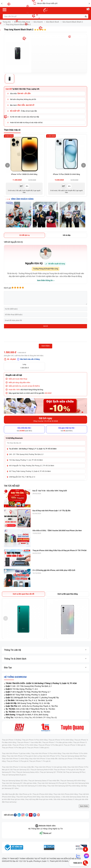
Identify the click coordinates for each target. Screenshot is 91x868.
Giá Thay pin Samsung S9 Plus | (74, 772)
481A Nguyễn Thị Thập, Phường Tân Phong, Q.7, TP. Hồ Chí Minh (32, 466)
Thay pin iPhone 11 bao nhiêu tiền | (30, 742)
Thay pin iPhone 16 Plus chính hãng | (35, 740)
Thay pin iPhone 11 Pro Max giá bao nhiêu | (58, 742)
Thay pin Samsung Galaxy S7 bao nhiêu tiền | (44, 781)
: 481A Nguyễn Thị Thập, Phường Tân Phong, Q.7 (28, 692)
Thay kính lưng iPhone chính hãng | (29, 797)
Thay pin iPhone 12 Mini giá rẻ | (75, 745)
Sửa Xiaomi (38, 22)
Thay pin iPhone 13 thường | (12, 740)
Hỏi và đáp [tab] (67, 235)
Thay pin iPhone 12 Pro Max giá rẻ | (51, 745)
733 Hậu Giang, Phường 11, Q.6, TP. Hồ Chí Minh (26, 460)
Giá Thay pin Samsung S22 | (20, 770)
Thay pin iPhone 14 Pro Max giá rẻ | (15, 748)
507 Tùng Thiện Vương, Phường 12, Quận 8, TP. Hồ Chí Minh (30, 471)
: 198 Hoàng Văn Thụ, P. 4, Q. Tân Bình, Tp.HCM (29, 700)
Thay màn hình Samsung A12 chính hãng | (32, 786)
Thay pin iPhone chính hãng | (43, 794)
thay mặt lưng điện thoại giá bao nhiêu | (40, 799)
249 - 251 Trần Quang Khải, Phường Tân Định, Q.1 (26, 454)
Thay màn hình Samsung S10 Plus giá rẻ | (52, 783)
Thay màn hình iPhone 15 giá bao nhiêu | (17, 753)
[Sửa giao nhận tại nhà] (67, 429)
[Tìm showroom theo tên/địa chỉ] (45, 443)
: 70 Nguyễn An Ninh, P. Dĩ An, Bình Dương (27, 715)
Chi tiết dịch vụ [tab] (24, 235)
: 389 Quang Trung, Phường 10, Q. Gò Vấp (28, 703)
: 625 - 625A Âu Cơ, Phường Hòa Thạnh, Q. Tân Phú (32, 706)
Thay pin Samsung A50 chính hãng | (73, 781)
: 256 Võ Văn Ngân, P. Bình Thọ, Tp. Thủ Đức (28, 712)
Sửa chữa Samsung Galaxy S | (64, 799)
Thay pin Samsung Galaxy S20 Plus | (74, 756)
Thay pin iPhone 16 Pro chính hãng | (62, 740)
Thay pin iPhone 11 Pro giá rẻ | (40, 761)
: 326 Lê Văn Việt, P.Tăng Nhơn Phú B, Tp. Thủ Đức (30, 709)
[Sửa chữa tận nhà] (24, 429)
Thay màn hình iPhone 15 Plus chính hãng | (47, 753)
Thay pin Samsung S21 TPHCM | (52, 772)
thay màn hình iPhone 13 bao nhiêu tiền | (44, 759)
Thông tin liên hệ (45, 650)
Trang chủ (7, 22)
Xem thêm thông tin (45, 280)
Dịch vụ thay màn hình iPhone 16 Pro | (47, 756)
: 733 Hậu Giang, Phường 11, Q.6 (22, 689)
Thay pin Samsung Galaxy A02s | (28, 772)
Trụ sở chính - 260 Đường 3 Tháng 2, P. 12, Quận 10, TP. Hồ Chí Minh (33, 449)
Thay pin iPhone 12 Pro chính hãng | (26, 745)
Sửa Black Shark (53, 22)
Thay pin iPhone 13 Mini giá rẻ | (38, 748)
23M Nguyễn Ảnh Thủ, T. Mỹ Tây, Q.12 (22, 477)
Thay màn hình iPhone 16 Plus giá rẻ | (20, 756)
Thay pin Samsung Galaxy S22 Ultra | (15, 781)
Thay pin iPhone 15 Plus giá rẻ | (18, 761)
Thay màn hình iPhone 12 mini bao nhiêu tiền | (18, 767)
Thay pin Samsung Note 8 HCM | (42, 770)
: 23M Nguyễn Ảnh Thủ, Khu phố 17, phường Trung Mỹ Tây (32, 698)
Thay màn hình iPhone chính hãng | (66, 794)
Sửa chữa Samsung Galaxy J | (52, 797)
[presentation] (24, 335)
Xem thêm (84, 806)
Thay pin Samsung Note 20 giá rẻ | (14, 775)
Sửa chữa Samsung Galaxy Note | (75, 797)
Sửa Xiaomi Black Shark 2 (73, 22)
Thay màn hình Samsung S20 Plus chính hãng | (64, 786)
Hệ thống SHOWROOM (15, 677)
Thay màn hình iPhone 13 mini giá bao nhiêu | (51, 767)
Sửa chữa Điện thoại (22, 22)
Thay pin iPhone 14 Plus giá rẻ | (65, 770)
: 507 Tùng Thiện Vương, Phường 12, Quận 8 (26, 695)
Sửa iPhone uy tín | (26, 794)
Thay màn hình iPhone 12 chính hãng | (16, 759)
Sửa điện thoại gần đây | (11, 794)
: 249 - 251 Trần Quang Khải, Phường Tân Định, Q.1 (29, 686)
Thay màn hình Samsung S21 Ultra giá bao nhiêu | (20, 783)
